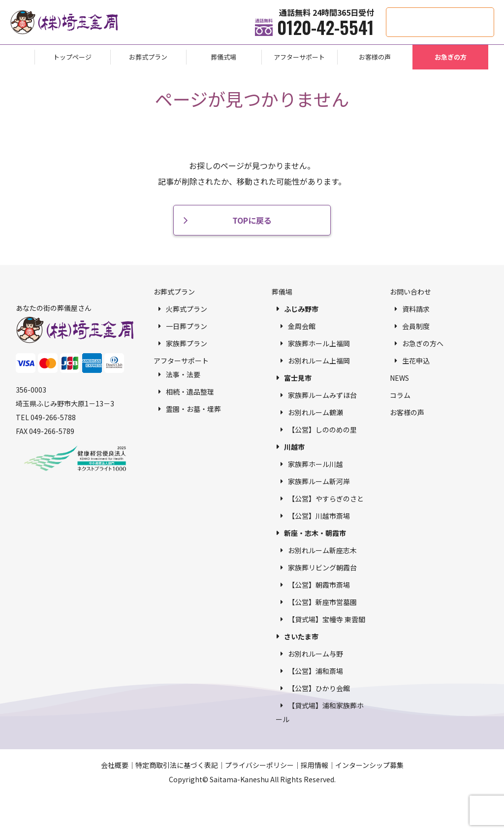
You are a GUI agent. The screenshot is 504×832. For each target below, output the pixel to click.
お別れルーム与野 (315, 654)
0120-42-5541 (326, 27)
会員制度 (416, 326)
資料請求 (416, 309)
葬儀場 (282, 292)
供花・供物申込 (494, 13)
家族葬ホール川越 (315, 464)
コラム (400, 395)
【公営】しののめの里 (322, 430)
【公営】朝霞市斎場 (319, 585)
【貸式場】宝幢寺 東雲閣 (327, 619)
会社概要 (115, 765)
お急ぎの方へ (423, 343)
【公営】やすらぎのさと (326, 499)
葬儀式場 (223, 57)
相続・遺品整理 (190, 392)
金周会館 (302, 326)
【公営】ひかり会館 (319, 688)
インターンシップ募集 (369, 765)
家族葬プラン (187, 343)
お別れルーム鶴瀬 (315, 412)
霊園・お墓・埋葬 (193, 409)
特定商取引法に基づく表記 (177, 765)
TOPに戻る (252, 220)
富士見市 (298, 378)
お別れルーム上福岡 (319, 361)
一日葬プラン (187, 326)
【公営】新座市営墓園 (322, 602)
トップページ (72, 57)
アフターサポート (299, 57)
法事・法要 (183, 374)
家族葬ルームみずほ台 (322, 395)
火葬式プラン (187, 309)
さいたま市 (301, 636)
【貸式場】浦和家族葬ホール (320, 712)
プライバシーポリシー (259, 765)
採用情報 (315, 765)
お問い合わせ (410, 292)
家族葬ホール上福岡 (319, 343)
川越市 (294, 447)
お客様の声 (375, 57)
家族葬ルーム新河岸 (319, 481)
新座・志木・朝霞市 (315, 533)
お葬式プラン (148, 57)
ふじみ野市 (301, 309)
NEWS (399, 378)
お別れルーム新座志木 (322, 550)
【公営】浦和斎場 (315, 671)
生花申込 (416, 361)
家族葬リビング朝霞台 (322, 567)
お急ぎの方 (451, 57)
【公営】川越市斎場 (319, 516)
